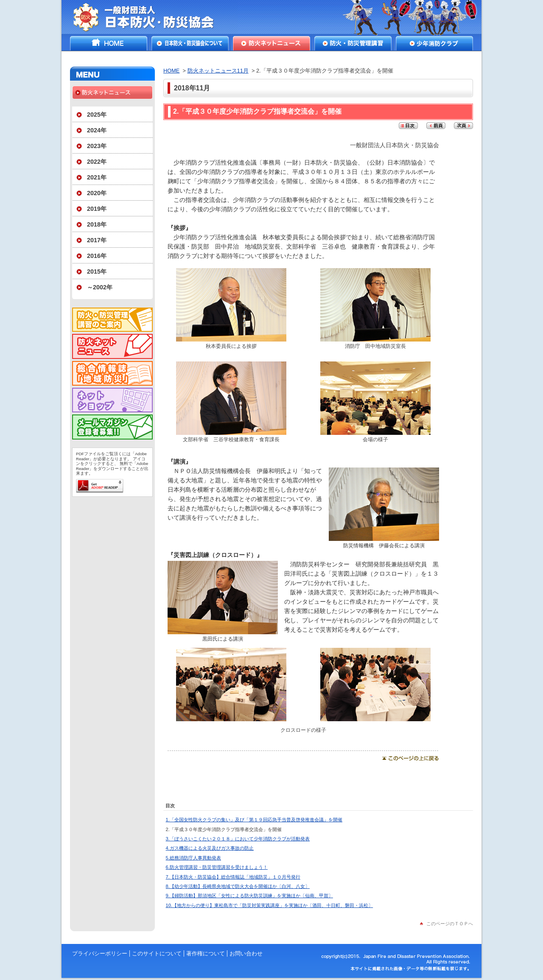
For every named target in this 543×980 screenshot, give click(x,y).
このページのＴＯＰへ (450, 924)
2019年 (97, 209)
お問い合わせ (246, 953)
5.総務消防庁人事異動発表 (193, 858)
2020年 (97, 193)
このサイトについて (157, 953)
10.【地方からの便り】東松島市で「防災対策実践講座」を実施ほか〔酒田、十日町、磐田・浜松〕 (270, 905)
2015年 (97, 272)
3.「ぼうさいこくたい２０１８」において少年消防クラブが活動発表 (238, 839)
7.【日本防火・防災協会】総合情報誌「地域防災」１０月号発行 (233, 877)
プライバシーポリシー (100, 953)
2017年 (97, 240)
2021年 (97, 177)
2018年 (97, 224)
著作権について (206, 953)
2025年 (97, 115)
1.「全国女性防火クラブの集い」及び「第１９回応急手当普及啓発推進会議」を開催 (254, 820)
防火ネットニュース (271, 43)
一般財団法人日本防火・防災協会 (150, 17)
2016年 (97, 256)
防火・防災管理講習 (353, 43)
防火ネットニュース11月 (218, 71)
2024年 (97, 130)
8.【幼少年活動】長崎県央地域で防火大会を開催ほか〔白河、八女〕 (238, 886)
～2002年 (100, 287)
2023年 (97, 146)
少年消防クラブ (434, 43)
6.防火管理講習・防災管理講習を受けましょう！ (217, 867)
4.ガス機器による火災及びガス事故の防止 (210, 848)
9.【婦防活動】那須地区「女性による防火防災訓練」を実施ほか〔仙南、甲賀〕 (249, 896)
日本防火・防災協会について (190, 43)
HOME (109, 43)
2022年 (97, 162)
